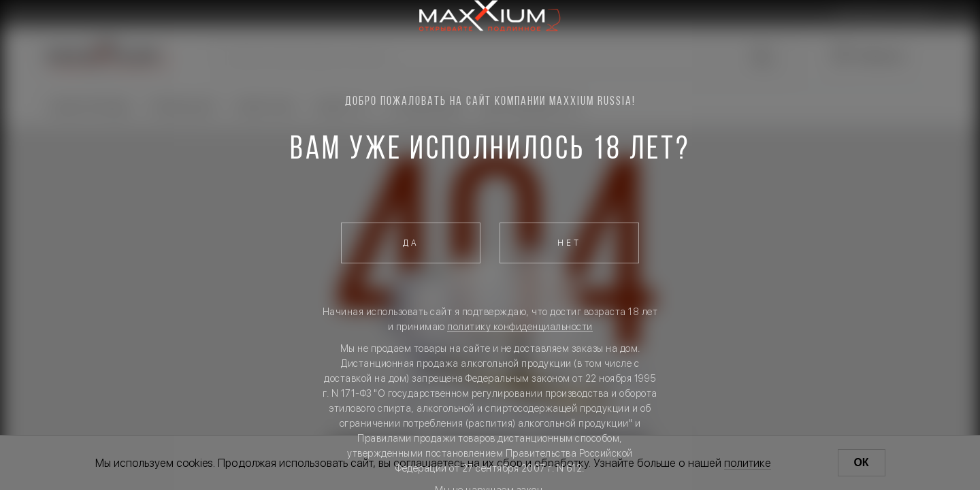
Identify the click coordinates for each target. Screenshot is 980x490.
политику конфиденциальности (520, 327)
